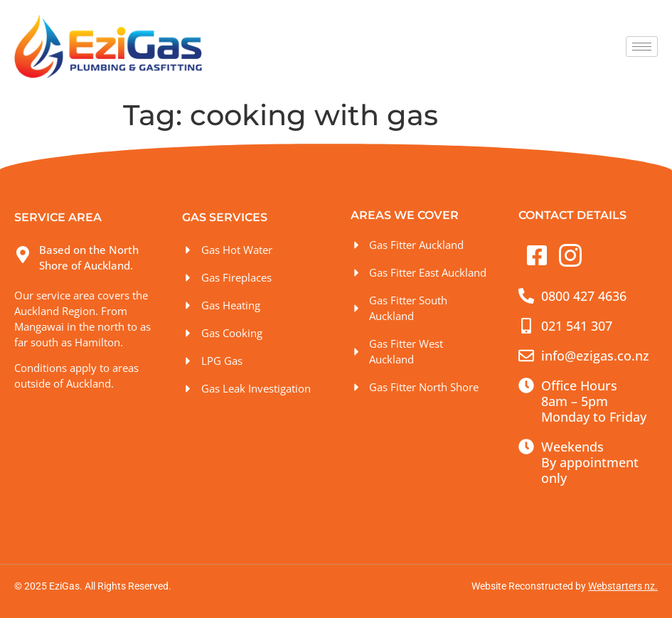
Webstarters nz (622, 586)
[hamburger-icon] (642, 47)
